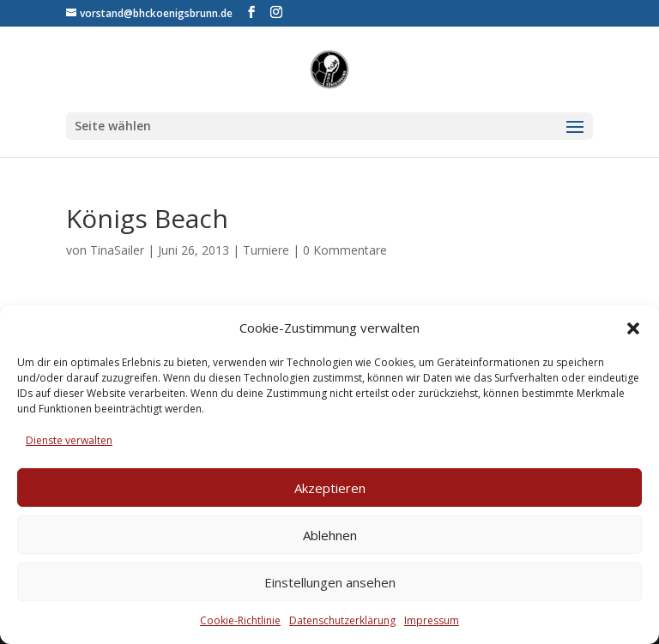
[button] (633, 328)
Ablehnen (330, 535)
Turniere (266, 250)
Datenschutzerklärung (342, 620)
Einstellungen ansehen (330, 582)
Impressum (432, 620)
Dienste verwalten (69, 440)
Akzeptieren (330, 488)
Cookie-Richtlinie (240, 620)
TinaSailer (117, 250)
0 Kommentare (345, 250)
